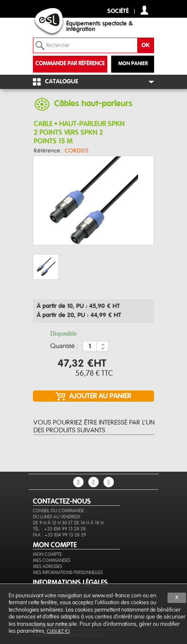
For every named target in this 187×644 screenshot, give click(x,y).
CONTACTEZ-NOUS (62, 501)
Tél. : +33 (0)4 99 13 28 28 (59, 529)
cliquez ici (58, 631)
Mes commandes (52, 560)
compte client (144, 10)
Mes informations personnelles (68, 573)
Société (118, 11)
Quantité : (64, 346)
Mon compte (47, 554)
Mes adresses (47, 566)
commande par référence (70, 64)
